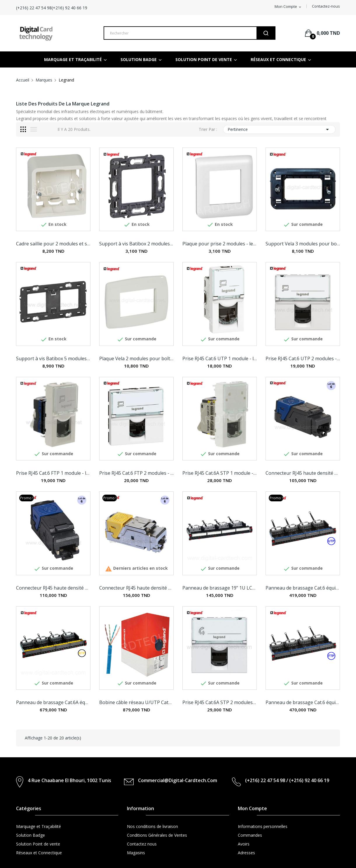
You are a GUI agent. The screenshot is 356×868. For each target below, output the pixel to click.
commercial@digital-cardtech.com (178, 780)
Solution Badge (30, 835)
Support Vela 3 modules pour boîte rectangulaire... (303, 244)
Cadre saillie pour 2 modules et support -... (53, 244)
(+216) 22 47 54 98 (68, 8)
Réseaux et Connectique (39, 853)
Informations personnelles (263, 826)
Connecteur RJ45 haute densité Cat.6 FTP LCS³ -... (53, 588)
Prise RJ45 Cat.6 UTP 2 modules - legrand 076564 (303, 358)
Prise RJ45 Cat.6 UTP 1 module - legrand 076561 (220, 358)
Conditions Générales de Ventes (157, 835)
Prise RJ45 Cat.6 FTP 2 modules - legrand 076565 (136, 473)
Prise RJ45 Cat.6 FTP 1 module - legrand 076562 (53, 473)
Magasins (136, 853)
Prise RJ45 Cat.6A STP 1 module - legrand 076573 (220, 473)
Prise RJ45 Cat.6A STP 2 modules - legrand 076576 (220, 702)
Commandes (250, 835)
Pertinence (279, 129)
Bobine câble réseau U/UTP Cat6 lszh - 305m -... (136, 702)
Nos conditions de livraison (152, 826)
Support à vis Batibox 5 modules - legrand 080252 (53, 358)
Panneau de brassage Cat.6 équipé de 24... (303, 588)
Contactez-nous (326, 6)
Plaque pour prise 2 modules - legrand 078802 (220, 244)
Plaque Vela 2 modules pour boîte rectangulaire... (136, 358)
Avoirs (244, 844)
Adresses (246, 853)
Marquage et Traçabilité (39, 826)
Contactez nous (142, 844)
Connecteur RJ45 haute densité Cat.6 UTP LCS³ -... (303, 473)
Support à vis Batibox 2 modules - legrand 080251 (136, 244)
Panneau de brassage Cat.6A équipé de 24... (53, 702)
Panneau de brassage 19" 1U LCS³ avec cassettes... (220, 588)
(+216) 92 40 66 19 (108, 8)
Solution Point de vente (38, 844)
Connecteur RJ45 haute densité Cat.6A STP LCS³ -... (136, 588)
